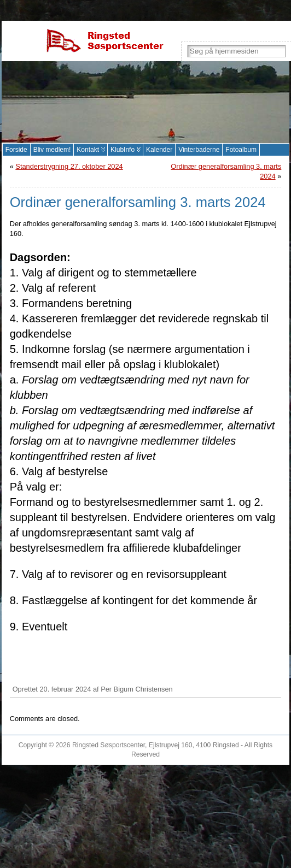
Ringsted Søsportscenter (109, 745)
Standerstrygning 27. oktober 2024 (69, 166)
